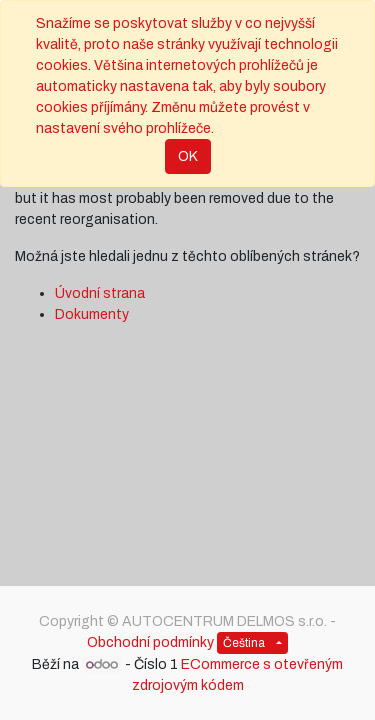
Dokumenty (92, 314)
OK (188, 156)
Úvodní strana (100, 293)
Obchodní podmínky (150, 642)
